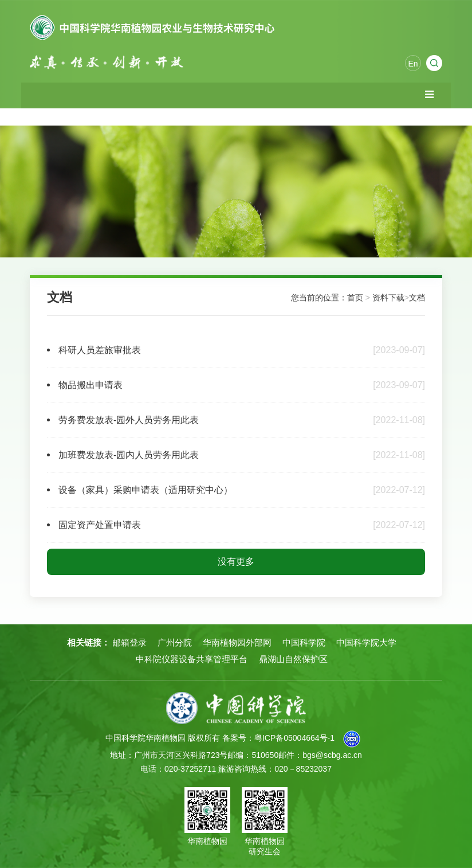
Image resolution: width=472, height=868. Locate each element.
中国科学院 (304, 642)
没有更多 (236, 562)
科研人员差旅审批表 (100, 350)
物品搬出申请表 (91, 385)
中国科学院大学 (366, 642)
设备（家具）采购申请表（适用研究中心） (145, 490)
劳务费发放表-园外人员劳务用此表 (129, 420)
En (413, 64)
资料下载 (388, 298)
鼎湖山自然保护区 (293, 659)
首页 (355, 298)
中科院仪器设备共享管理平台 (192, 659)
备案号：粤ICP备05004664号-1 (278, 738)
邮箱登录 (129, 642)
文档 (417, 298)
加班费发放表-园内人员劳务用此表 (129, 455)
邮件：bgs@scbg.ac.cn (320, 755)
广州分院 (175, 642)
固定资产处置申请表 (100, 525)
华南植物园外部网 (237, 642)
